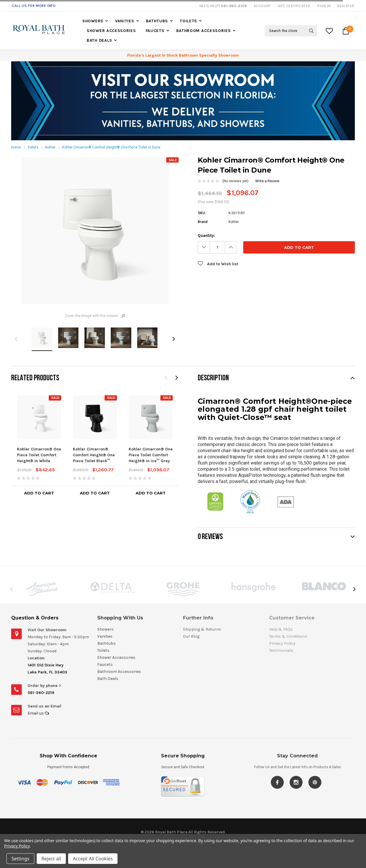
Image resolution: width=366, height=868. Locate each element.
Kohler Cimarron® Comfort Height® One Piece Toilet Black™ (94, 455)
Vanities (125, 21)
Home (16, 147)
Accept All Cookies (93, 859)
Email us (38, 713)
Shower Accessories (111, 31)
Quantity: (206, 235)
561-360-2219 (41, 693)
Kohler (50, 147)
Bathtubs (157, 21)
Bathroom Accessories (204, 31)
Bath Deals (99, 40)
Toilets (188, 21)
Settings (20, 859)
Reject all (51, 859)
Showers (93, 21)
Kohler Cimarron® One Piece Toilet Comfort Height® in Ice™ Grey (151, 455)
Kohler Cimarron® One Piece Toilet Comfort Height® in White (39, 455)
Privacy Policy (17, 846)
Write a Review (267, 181)
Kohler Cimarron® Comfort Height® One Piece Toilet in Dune (111, 147)
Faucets (155, 31)
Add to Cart (39, 493)
